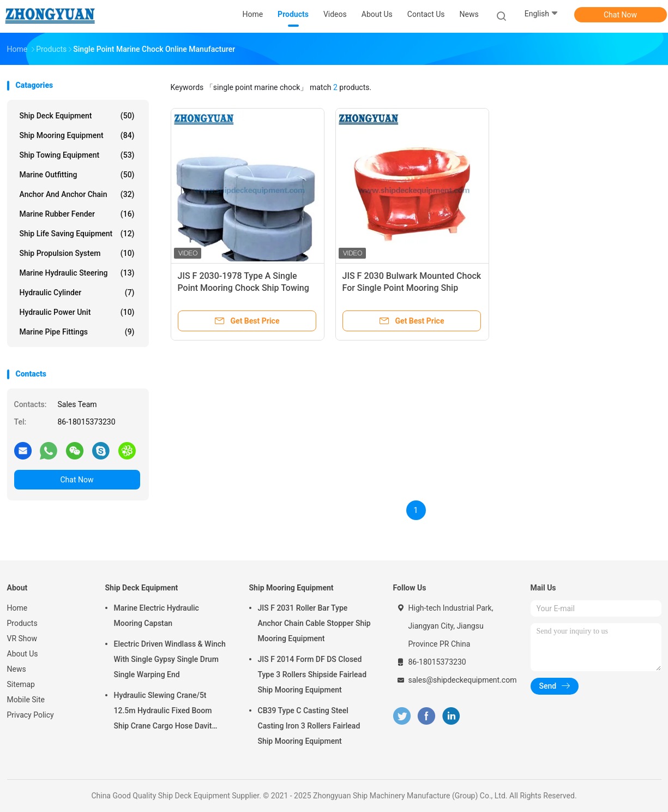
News (17, 669)
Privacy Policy (31, 715)
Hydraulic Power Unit (77, 312)
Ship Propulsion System (77, 253)
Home (17, 608)
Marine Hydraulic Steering (77, 273)
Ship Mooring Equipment (77, 135)
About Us (23, 654)
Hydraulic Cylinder (77, 292)
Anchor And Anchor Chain (77, 194)
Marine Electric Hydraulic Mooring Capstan (157, 616)
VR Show (22, 638)
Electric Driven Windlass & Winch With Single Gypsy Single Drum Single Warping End (170, 659)
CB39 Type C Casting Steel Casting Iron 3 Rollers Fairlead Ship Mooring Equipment (309, 726)
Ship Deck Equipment (77, 116)
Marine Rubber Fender (77, 214)
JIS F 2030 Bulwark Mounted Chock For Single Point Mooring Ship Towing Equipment (412, 288)
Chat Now (620, 15)
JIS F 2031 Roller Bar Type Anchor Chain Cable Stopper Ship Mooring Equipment (314, 623)
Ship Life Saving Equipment (77, 234)
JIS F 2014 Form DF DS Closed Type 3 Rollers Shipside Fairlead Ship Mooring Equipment (312, 674)
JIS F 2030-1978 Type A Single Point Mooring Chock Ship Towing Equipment (243, 288)
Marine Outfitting (77, 175)
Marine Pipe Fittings (77, 332)
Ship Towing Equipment (77, 155)
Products (22, 623)
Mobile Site (26, 700)
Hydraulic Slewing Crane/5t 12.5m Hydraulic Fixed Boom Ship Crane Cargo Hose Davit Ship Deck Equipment (163, 712)
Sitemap (21, 684)
